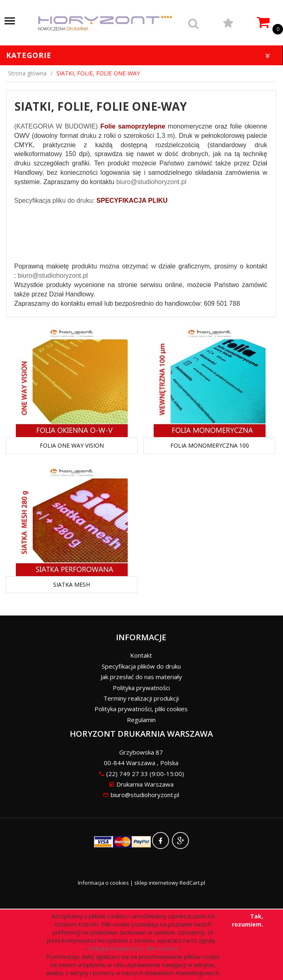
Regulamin (141, 720)
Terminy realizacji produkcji (141, 698)
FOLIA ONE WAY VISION (72, 445)
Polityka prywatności (141, 688)
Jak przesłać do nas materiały (141, 677)
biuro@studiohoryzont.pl (151, 182)
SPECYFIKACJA (121, 201)
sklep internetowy (156, 883)
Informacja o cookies (103, 883)
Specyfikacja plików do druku (141, 666)
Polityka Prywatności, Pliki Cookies (135, 949)
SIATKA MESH (72, 584)
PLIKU (157, 201)
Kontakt (141, 655)
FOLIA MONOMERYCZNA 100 (210, 445)
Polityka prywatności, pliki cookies (141, 709)
